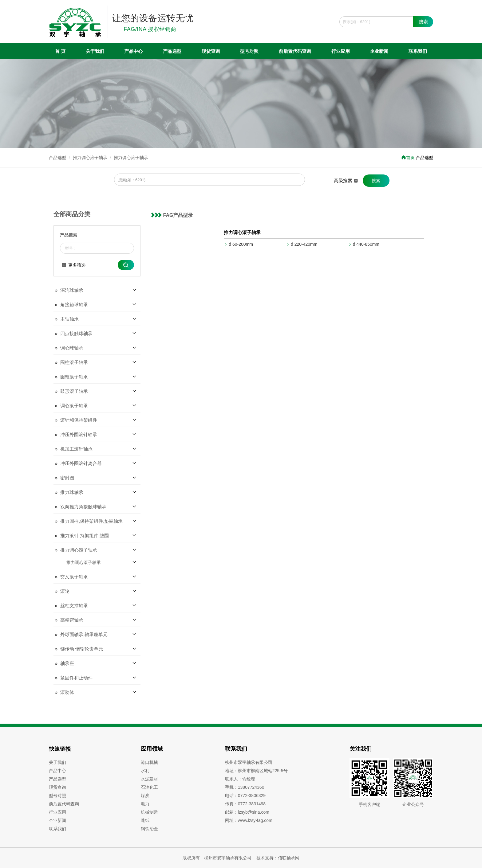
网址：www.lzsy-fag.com (249, 820)
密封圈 (67, 478)
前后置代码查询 (295, 51)
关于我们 (95, 51)
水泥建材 (149, 779)
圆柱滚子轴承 (74, 362)
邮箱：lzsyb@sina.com (247, 812)
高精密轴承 (72, 620)
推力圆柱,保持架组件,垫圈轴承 (91, 521)
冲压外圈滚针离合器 (81, 463)
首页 (408, 158)
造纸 (145, 820)
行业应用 (341, 51)
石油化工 (149, 787)
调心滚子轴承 (74, 406)
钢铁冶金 (149, 829)
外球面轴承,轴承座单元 (84, 634)
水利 (145, 771)
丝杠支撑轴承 (74, 606)
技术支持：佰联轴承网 (278, 858)
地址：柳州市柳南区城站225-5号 (256, 771)
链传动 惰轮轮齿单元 (82, 649)
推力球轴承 (72, 492)
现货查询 (211, 51)
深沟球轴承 (72, 290)
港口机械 (149, 762)
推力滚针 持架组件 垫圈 (85, 536)
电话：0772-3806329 (245, 796)
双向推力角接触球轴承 (83, 507)
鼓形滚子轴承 (74, 391)
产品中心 (133, 51)
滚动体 (67, 692)
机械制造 (149, 812)
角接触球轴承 (74, 305)
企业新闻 (379, 51)
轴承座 (67, 663)
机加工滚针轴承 (76, 449)
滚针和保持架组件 (79, 420)
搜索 (423, 22)
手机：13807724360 (245, 787)
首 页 (60, 51)
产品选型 (172, 51)
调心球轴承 (72, 348)
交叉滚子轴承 (74, 577)
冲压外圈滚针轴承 (79, 434)
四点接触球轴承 (76, 333)
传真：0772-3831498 (245, 804)
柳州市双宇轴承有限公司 (249, 762)
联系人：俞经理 (240, 779)
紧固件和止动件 (76, 678)
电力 (145, 804)
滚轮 (65, 591)
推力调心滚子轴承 (90, 158)
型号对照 (249, 51)
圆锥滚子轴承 (74, 377)
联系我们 (418, 51)
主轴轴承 (69, 319)
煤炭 (145, 796)
